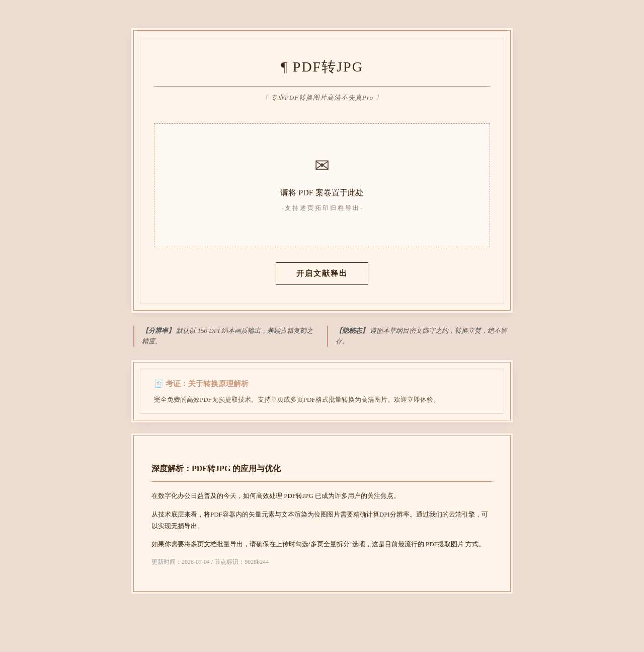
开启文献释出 (322, 273)
